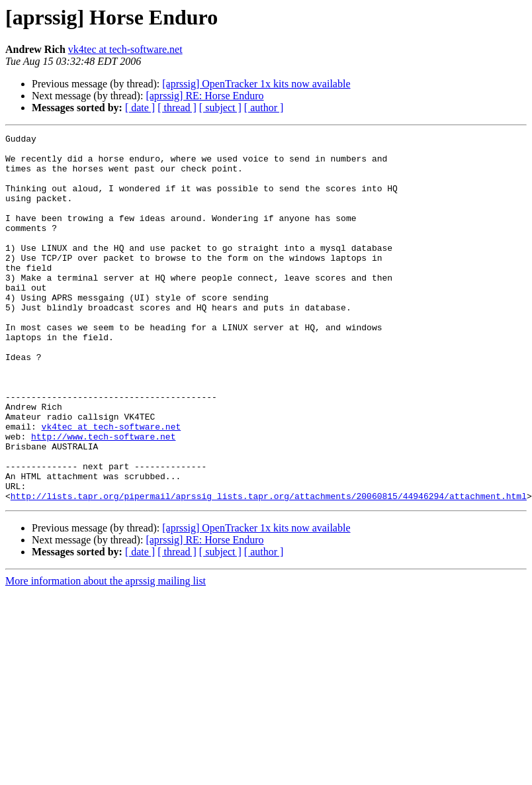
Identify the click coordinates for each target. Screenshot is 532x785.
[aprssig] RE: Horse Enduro (204, 96)
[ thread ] (177, 108)
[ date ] (140, 108)
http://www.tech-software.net (103, 498)
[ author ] (264, 108)
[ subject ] (220, 108)
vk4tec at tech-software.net (125, 49)
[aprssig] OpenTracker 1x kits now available (256, 84)
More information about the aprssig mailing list (106, 654)
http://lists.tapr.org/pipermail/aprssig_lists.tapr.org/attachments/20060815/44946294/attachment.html (269, 569)
